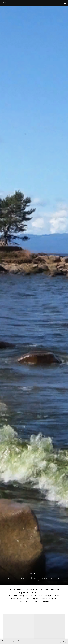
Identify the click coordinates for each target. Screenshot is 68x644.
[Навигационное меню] (65, 3)
